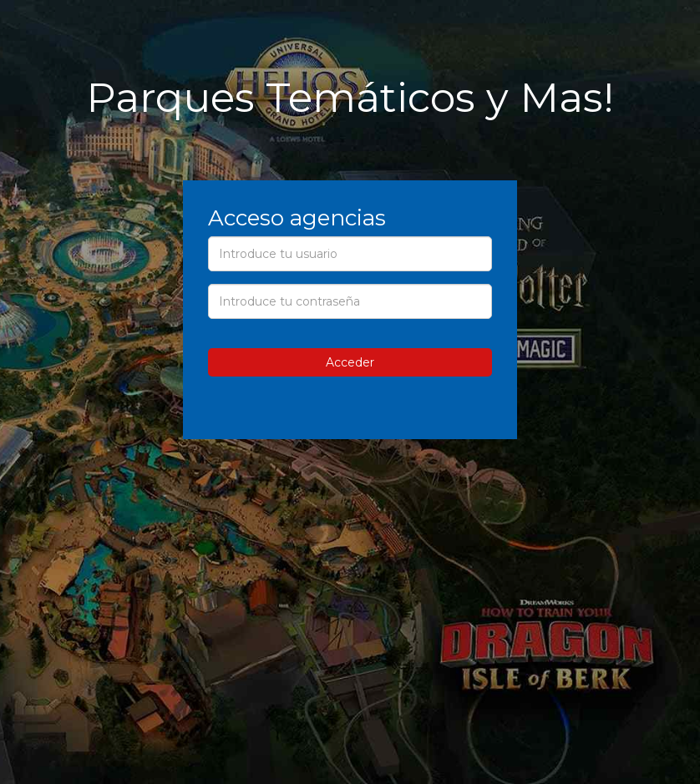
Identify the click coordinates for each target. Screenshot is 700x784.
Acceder (350, 362)
